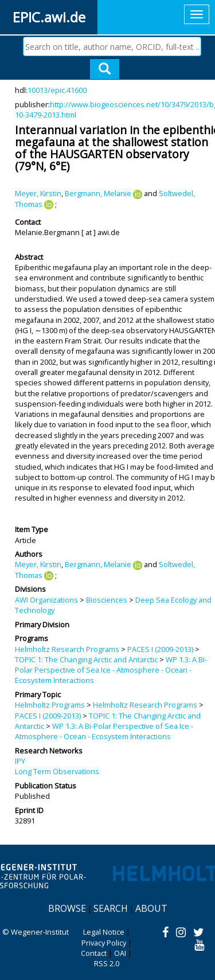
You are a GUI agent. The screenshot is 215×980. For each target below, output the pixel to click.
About (151, 908)
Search (111, 908)
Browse (67, 908)
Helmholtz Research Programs (67, 649)
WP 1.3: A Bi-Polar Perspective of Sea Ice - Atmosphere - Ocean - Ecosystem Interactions (111, 670)
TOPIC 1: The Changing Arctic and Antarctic (86, 659)
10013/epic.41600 (57, 90)
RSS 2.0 (107, 963)
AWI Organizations (46, 600)
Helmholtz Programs (50, 705)
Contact (94, 953)
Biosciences (107, 600)
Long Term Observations (57, 771)
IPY (20, 761)
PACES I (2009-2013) (160, 649)
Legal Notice (104, 932)
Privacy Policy (104, 943)
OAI (120, 953)
